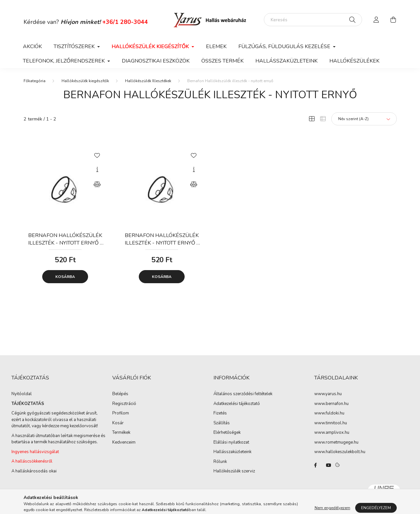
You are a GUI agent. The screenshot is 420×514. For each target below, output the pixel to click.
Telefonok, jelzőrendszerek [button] (64, 61)
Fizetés (220, 413)
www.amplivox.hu (332, 433)
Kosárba (65, 277)
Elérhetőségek (227, 433)
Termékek (121, 433)
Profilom (121, 413)
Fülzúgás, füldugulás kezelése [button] (285, 46)
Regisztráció (124, 404)
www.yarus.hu (328, 394)
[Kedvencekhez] (97, 155)
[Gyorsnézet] (97, 170)
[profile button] (376, 20)
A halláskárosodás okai (34, 471)
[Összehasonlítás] (97, 184)
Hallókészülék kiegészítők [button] (151, 46)
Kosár (118, 423)
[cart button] (393, 20)
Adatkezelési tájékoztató (237, 404)
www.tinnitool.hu (331, 423)
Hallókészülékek (354, 61)
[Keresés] (313, 20)
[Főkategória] (35, 81)
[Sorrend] (364, 119)
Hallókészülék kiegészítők (85, 81)
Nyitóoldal (22, 394)
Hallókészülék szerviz (234, 471)
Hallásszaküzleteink (286, 61)
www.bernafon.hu (331, 404)
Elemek (216, 46)
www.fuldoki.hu (329, 413)
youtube (329, 465)
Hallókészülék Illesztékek (148, 81)
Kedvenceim (124, 443)
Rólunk (220, 462)
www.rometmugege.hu (336, 443)
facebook (316, 465)
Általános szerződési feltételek (243, 394)
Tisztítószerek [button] (75, 46)
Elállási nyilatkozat (231, 443)
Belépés (120, 394)
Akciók (32, 46)
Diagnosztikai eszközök (156, 61)
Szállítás (222, 423)
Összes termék (222, 61)
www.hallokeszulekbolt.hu (340, 452)
